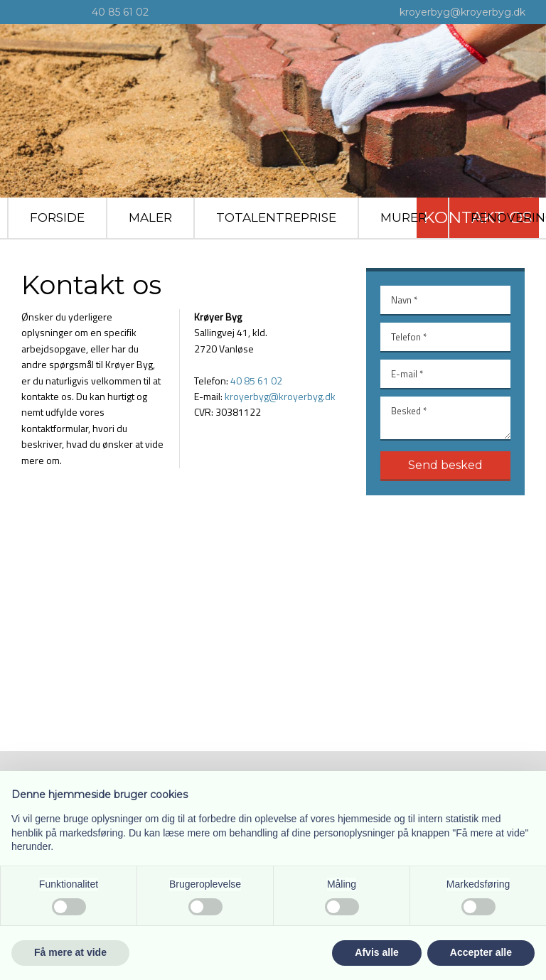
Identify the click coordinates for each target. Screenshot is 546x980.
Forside (57, 217)
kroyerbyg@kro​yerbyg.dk (280, 396)
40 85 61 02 (120, 12)
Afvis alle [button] (376, 952)
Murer (403, 217)
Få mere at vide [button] (70, 952)
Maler (150, 217)
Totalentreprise (276, 217)
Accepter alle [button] (481, 952)
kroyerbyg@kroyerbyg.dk (462, 12)
